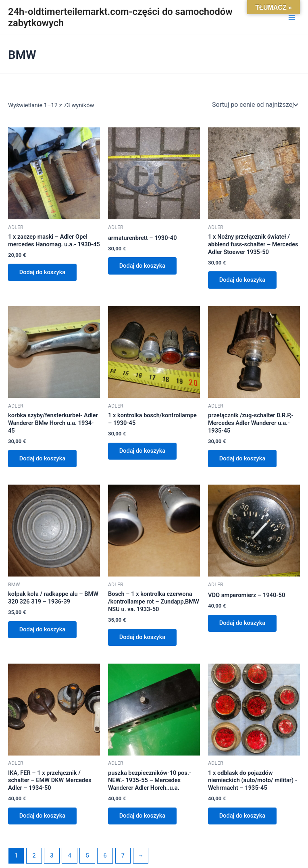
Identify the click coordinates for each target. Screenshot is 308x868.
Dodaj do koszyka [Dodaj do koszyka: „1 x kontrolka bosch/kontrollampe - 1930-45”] (143, 451)
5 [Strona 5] (87, 856)
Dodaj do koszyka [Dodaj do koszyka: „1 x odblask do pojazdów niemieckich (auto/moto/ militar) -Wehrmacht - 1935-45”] (242, 816)
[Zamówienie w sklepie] (254, 105)
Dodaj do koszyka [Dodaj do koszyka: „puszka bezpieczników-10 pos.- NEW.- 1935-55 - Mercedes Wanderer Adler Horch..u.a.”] (143, 816)
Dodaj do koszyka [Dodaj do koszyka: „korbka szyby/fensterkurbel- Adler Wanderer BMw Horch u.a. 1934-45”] (43, 459)
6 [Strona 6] (105, 856)
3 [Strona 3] (52, 856)
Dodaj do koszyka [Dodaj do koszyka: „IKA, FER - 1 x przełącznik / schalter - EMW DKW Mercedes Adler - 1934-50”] (43, 816)
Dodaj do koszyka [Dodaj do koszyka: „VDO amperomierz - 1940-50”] (242, 623)
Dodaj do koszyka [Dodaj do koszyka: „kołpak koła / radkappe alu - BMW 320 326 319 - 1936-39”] (43, 630)
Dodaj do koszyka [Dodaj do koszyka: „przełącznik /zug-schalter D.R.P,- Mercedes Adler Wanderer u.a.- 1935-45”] (242, 459)
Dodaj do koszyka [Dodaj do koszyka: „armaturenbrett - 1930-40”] (143, 266)
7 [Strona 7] (123, 856)
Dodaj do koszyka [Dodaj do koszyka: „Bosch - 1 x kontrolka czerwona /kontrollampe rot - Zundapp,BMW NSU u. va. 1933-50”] (143, 637)
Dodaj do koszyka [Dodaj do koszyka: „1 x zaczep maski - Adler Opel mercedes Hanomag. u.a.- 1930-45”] (43, 272)
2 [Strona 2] (34, 856)
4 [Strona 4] (69, 856)
